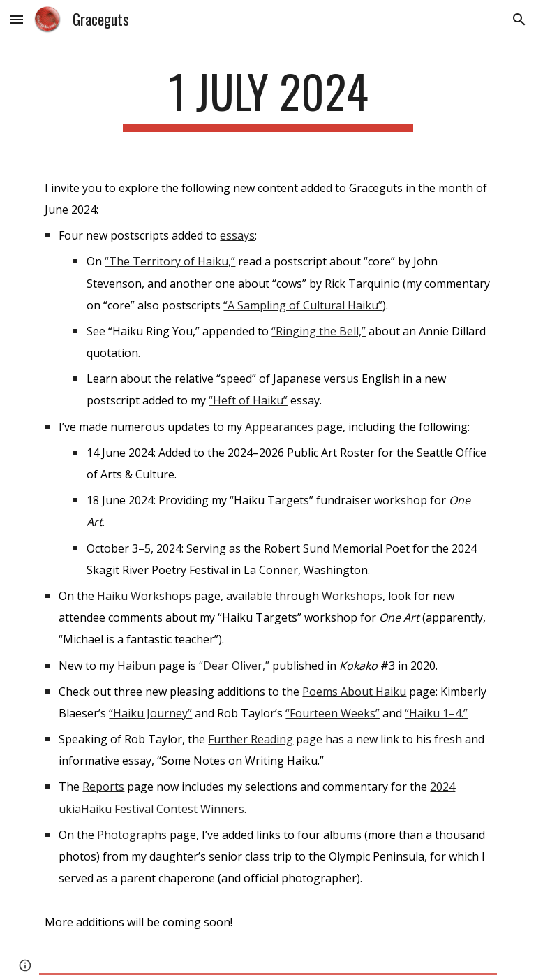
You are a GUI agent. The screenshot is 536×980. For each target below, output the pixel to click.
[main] (268, 98)
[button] (17, 19)
